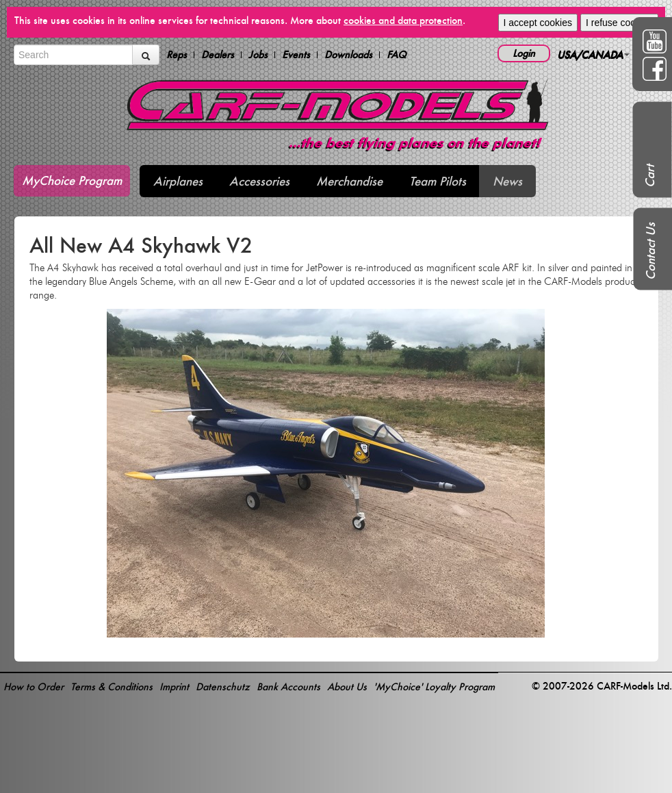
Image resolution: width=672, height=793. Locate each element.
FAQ (397, 55)
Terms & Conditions (112, 687)
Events (296, 55)
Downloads (348, 55)
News (507, 181)
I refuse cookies (619, 23)
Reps (177, 55)
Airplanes (178, 181)
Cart (650, 176)
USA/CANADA (593, 54)
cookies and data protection (403, 20)
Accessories (259, 181)
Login (524, 53)
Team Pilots (438, 181)
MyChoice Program (72, 180)
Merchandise (349, 181)
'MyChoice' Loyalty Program (434, 687)
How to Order (34, 687)
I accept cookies (538, 23)
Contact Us (650, 251)
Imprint (174, 687)
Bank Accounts (288, 687)
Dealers (218, 55)
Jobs (258, 55)
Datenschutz (223, 687)
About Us (347, 687)
